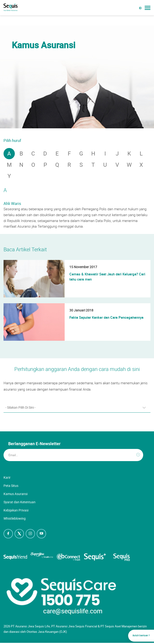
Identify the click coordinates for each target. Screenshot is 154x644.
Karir (7, 477)
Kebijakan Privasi (16, 510)
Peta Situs (11, 486)
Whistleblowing (15, 518)
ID (140, 8)
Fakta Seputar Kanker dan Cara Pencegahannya (106, 317)
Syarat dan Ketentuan (20, 502)
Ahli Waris (12, 203)
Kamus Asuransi (16, 494)
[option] (77, 77)
